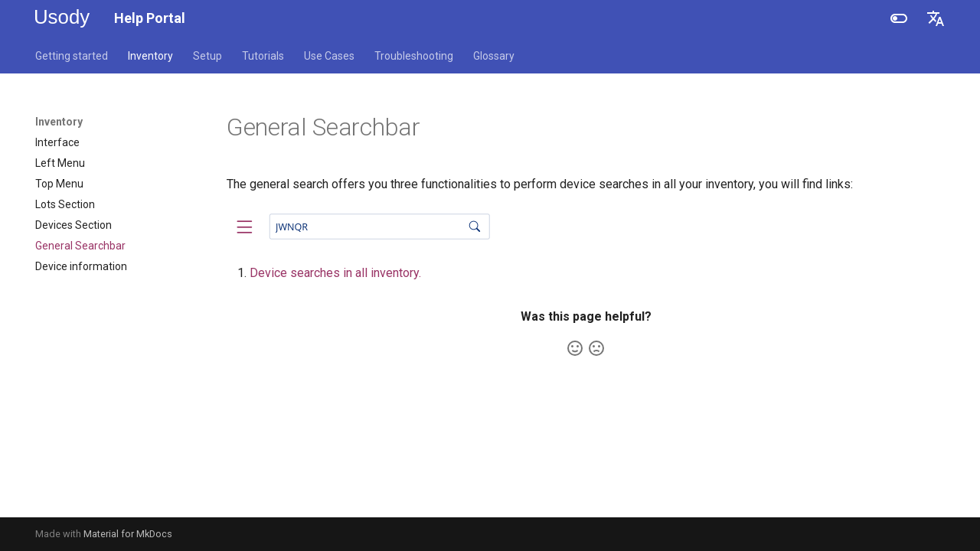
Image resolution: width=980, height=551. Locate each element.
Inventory (150, 56)
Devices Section (73, 225)
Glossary (494, 56)
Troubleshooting (414, 56)
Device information (81, 266)
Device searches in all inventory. (335, 273)
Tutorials (263, 56)
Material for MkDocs (128, 534)
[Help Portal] (62, 18)
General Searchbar (80, 246)
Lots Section (65, 204)
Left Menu (60, 163)
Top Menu (59, 184)
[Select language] (936, 18)
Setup (207, 56)
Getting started (72, 56)
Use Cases (329, 56)
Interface (57, 142)
